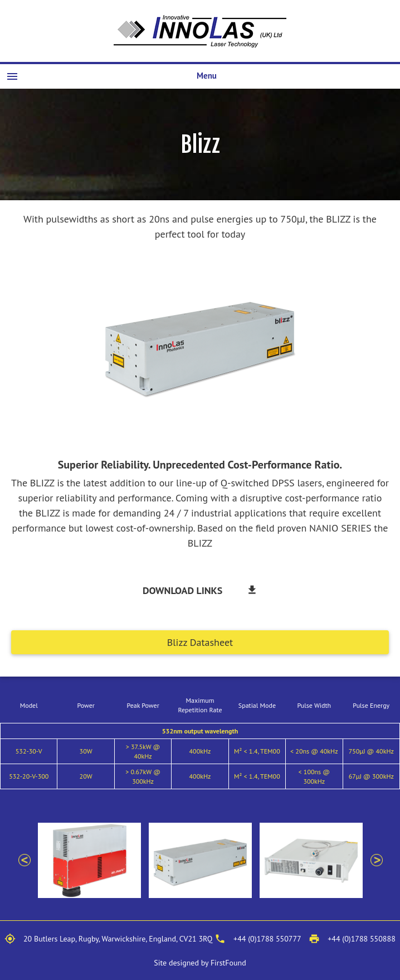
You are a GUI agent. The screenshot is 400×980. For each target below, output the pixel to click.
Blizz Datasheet (200, 642)
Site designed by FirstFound (200, 963)
